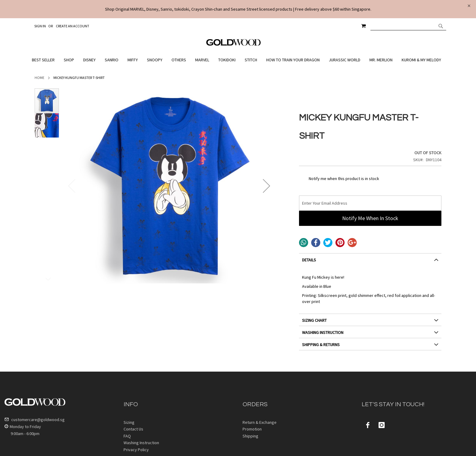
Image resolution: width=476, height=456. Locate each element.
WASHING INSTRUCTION (323, 332)
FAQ (127, 436)
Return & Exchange (260, 422)
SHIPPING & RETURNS (321, 345)
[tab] (370, 262)
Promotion (252, 429)
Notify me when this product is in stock (344, 179)
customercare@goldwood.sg (35, 420)
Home (39, 78)
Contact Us (133, 429)
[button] (267, 186)
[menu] (238, 60)
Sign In (40, 26)
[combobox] (408, 26)
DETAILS (309, 260)
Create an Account (73, 26)
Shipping (250, 436)
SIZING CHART (314, 320)
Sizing (129, 422)
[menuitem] (45, 60)
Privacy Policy (136, 450)
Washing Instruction (141, 443)
